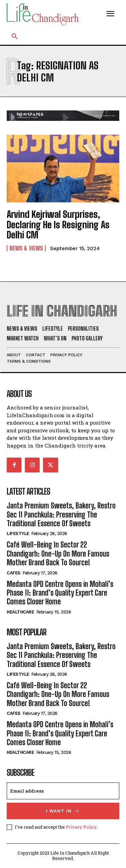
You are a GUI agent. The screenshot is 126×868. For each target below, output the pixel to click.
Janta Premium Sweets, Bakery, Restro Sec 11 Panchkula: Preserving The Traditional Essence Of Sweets (61, 514)
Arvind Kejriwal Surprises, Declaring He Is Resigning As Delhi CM (58, 225)
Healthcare (20, 612)
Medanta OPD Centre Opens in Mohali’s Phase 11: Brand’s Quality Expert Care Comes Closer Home (60, 593)
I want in (63, 811)
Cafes (14, 573)
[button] (15, 37)
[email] (63, 791)
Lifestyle (18, 533)
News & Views (26, 248)
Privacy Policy (81, 827)
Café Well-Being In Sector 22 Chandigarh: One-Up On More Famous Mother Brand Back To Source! (58, 554)
